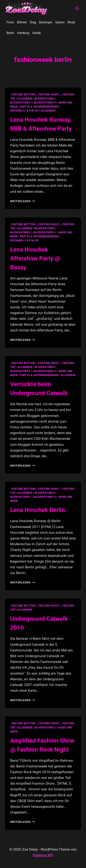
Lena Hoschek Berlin (38, 510)
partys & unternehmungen (39, 107)
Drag (33, 22)
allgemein (25, 99)
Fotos (10, 22)
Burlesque (46, 22)
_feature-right (48, 95)
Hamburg (23, 33)
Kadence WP (43, 855)
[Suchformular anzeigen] (77, 8)
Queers (60, 22)
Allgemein (48, 111)
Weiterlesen (23, 201)
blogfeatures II (45, 103)
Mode (71, 22)
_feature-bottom (23, 95)
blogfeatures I (21, 103)
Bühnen (22, 22)
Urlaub (36, 33)
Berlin (10, 33)
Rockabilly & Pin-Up (24, 111)
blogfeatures (45, 99)
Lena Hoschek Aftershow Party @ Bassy (35, 258)
